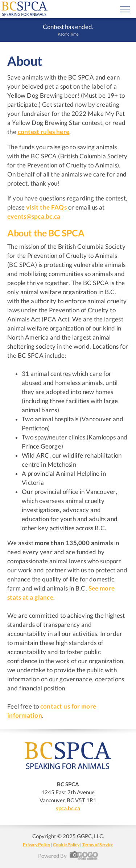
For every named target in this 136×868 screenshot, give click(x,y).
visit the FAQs (46, 207)
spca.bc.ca (68, 808)
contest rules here (44, 132)
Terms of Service (98, 845)
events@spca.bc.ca (34, 216)
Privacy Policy (36, 845)
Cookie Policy (66, 845)
